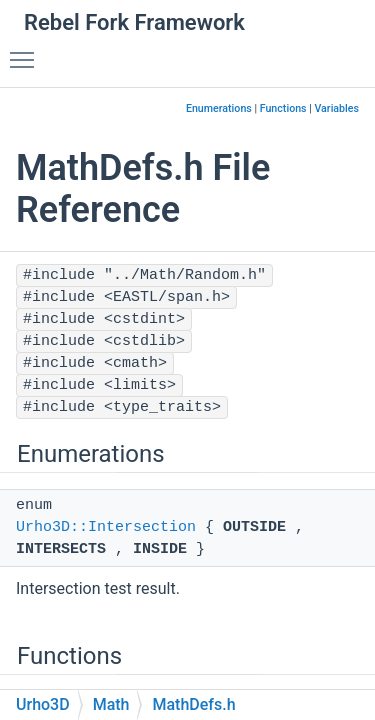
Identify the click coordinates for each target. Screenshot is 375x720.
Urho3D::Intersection (106, 527)
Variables (336, 108)
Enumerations (219, 108)
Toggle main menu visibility (27, 51)
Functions (283, 108)
